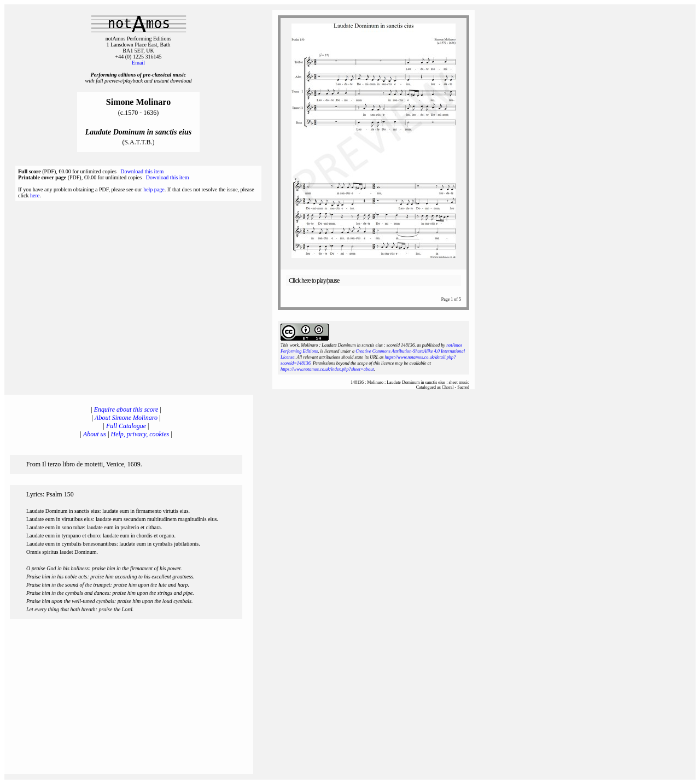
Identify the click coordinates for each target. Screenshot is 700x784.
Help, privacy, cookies (140, 434)
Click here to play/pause (314, 280)
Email (138, 63)
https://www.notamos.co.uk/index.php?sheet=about (327, 369)
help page (154, 189)
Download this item (142, 171)
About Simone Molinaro (126, 418)
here (35, 195)
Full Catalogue (126, 426)
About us (95, 434)
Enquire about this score (126, 409)
